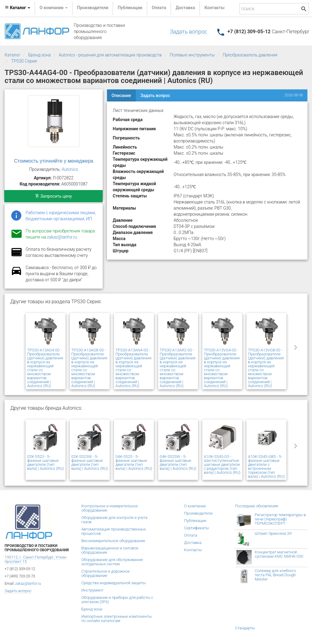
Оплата (159, 8)
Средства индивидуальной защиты (113, 583)
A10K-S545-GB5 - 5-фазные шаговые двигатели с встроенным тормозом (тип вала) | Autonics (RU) (266, 466)
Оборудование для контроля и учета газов (114, 520)
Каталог (12, 55)
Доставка (185, 8)
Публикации (130, 8)
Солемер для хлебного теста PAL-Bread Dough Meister (275, 575)
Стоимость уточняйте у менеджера (54, 161)
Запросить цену (53, 196)
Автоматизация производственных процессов (114, 531)
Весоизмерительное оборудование (113, 541)
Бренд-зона (40, 55)
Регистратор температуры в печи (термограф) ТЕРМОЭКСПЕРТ (280, 519)
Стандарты (245, 628)
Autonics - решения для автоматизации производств (110, 55)
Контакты (214, 8)
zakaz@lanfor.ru (62, 237)
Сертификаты (197, 528)
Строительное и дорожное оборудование (105, 573)
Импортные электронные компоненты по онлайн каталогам (117, 619)
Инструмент (92, 590)
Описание (121, 95)
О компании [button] (54, 8)
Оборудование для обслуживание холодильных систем (112, 562)
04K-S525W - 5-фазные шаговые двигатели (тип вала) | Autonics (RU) (178, 462)
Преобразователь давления (250, 55)
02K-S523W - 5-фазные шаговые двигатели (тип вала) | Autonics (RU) (90, 462)
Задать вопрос (189, 32)
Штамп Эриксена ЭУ (273, 533)
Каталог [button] (17, 8)
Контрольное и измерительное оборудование (110, 508)
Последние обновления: (257, 506)
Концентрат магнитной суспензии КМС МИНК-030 (279, 554)
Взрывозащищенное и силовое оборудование (110, 550)
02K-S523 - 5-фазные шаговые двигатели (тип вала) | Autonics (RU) (45, 462)
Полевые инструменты (192, 55)
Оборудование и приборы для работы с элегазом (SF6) (117, 600)
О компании (195, 506)
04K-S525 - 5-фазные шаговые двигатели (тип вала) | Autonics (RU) (134, 462)
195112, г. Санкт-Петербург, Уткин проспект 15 (35, 559)
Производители (93, 8)
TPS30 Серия (24, 61)
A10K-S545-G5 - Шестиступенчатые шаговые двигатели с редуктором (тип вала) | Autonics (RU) (222, 464)
